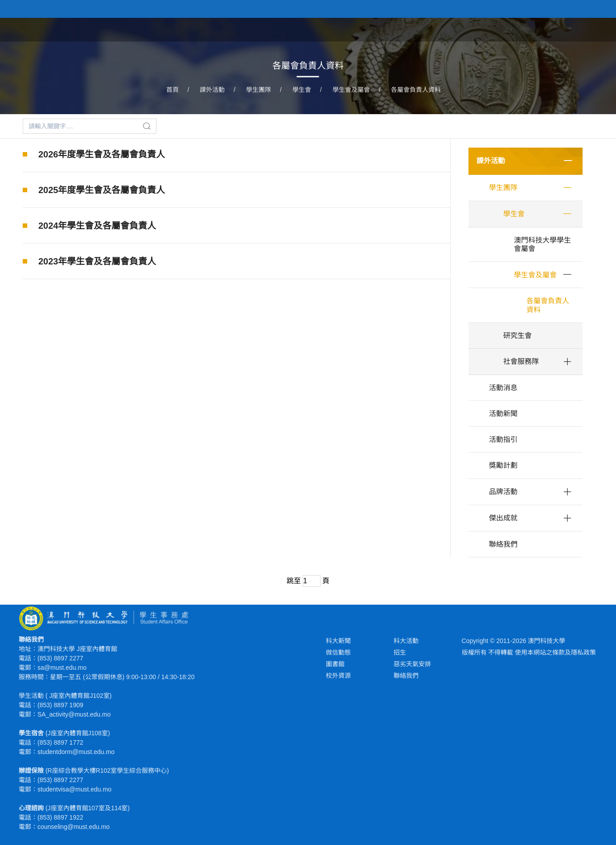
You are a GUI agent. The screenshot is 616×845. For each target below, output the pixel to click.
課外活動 (419, 29)
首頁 (384, 29)
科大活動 (406, 641)
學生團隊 (259, 90)
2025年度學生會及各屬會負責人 (102, 190)
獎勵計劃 (503, 465)
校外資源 (338, 676)
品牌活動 (503, 492)
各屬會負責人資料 (416, 90)
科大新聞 (338, 641)
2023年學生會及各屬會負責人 (97, 261)
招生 (400, 652)
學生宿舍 (503, 29)
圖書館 (335, 664)
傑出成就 (503, 518)
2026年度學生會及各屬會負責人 (102, 154)
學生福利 (461, 29)
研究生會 (517, 336)
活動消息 (503, 388)
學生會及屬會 (351, 90)
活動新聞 (503, 414)
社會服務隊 (521, 361)
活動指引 (503, 439)
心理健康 (545, 29)
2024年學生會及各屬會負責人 (97, 226)
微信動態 (338, 652)
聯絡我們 (503, 544)
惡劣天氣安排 (412, 664)
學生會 (302, 90)
